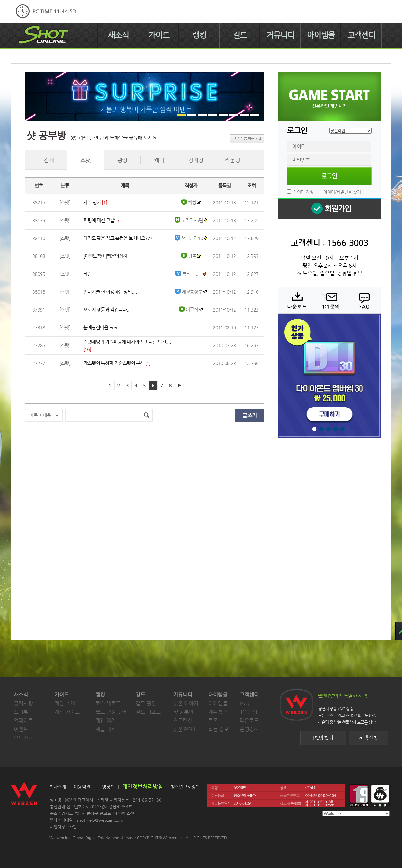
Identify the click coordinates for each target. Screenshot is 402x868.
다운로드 (295, 300)
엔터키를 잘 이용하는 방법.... (110, 292)
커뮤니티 (280, 35)
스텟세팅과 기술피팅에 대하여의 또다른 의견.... (127, 342)
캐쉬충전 (218, 712)
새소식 (118, 35)
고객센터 (361, 35)
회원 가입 (329, 209)
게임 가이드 (67, 712)
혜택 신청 (368, 738)
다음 (179, 386)
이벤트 (21, 729)
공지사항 (23, 703)
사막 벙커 (92, 202)
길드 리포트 (148, 712)
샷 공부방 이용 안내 (247, 139)
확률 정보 (219, 729)
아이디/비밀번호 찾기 (342, 192)
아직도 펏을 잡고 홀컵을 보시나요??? (118, 238)
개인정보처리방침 (143, 786)
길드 (240, 35)
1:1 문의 (329, 300)
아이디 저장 (303, 192)
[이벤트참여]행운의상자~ (107, 256)
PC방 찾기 (323, 738)
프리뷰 (21, 712)
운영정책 (249, 729)
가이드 (159, 35)
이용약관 (82, 787)
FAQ (363, 300)
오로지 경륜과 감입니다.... (108, 309)
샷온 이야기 (186, 703)
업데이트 (23, 721)
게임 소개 (65, 703)
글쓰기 (250, 415)
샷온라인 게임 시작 (329, 97)
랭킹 (199, 35)
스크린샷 (183, 721)
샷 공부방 (183, 712)
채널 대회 (106, 729)
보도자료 (23, 738)
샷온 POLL (185, 729)
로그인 (329, 176)
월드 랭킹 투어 (111, 712)
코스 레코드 (108, 703)
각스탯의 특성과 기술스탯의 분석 (114, 363)
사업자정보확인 (63, 827)
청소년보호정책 (185, 787)
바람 (87, 274)
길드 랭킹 (146, 703)
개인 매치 (106, 721)
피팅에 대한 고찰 (99, 220)
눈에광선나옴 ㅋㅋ (100, 327)
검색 (146, 415)
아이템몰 (321, 35)
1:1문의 (248, 712)
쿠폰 (213, 721)
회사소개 (58, 787)
